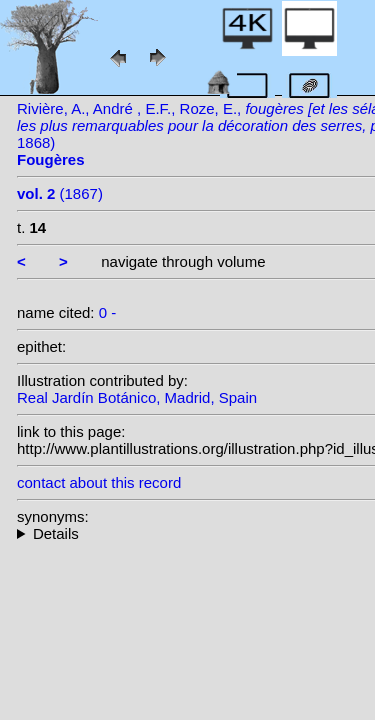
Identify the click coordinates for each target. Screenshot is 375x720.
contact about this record (99, 482)
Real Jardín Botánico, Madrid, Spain (137, 397)
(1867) (60, 193)
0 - (108, 312)
